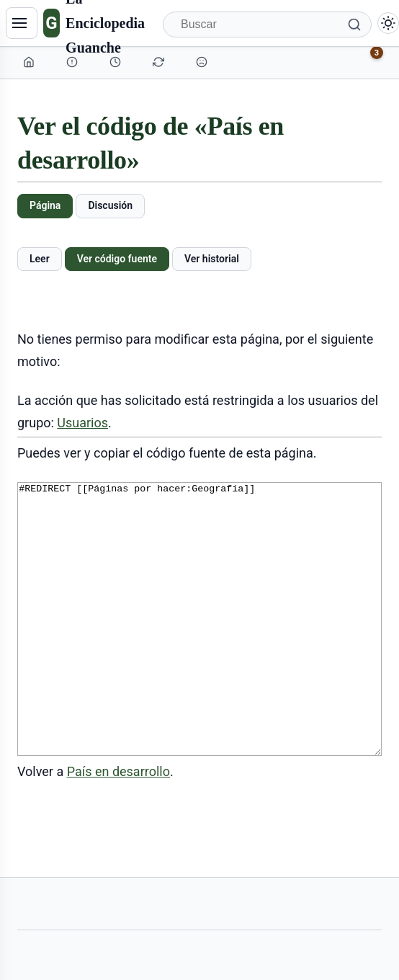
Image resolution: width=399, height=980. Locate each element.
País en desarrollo (118, 825)
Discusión (110, 205)
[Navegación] (22, 23)
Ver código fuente (117, 259)
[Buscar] (267, 24)
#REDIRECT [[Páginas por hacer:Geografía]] (199, 646)
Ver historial (212, 259)
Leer (40, 259)
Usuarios (82, 423)
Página (45, 205)
